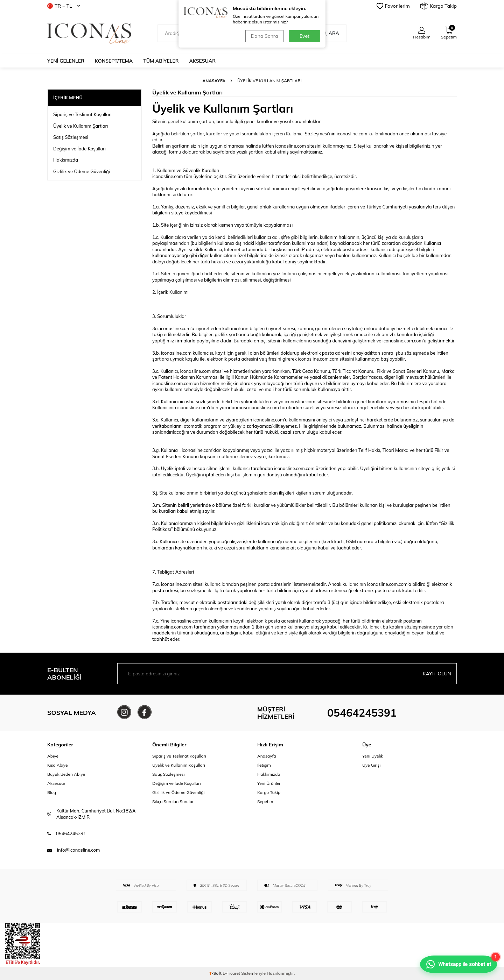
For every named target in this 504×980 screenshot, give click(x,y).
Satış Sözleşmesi (71, 137)
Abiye (53, 756)
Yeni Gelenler (66, 61)
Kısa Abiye (57, 765)
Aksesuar (202, 61)
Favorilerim (393, 6)
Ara (330, 33)
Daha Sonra (264, 36)
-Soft (216, 973)
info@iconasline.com (78, 850)
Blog (52, 792)
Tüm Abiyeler (161, 61)
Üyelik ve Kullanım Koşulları (179, 765)
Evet (304, 36)
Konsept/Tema (114, 61)
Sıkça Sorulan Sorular (173, 801)
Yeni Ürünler (269, 783)
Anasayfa (214, 81)
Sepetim (265, 801)
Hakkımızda (66, 160)
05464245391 (362, 713)
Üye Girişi (371, 765)
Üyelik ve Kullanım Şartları (80, 126)
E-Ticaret (231, 973)
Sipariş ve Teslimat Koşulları (82, 114)
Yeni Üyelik (373, 756)
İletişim (264, 765)
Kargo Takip (439, 6)
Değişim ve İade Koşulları (79, 149)
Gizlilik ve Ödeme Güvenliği (82, 171)
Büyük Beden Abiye (66, 774)
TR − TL (64, 6)
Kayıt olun (437, 674)
